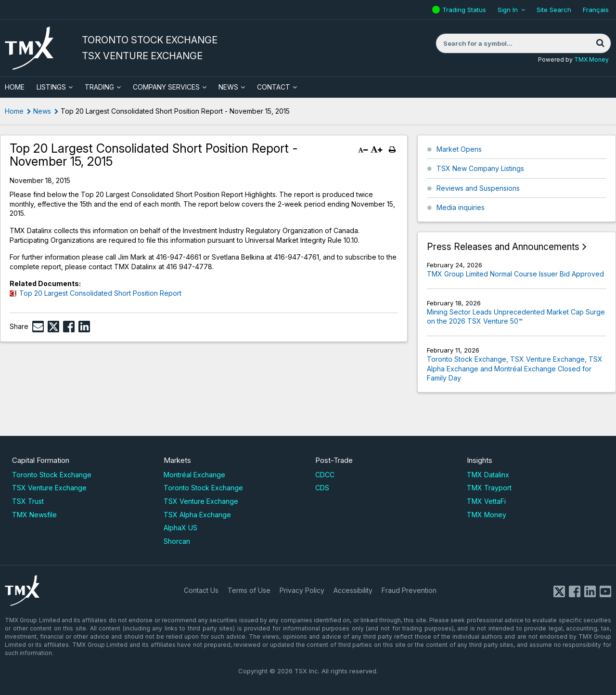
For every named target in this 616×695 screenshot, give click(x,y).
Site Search (554, 10)
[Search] (600, 43)
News (228, 87)
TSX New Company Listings (480, 168)
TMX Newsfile (34, 515)
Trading (99, 87)
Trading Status (465, 10)
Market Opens (459, 149)
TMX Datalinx (488, 475)
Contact (274, 87)
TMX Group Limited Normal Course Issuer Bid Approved (515, 274)
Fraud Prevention (409, 590)
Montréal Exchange (194, 475)
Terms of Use (249, 590)
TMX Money (591, 59)
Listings (51, 87)
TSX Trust (28, 501)
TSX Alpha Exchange (197, 515)
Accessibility (353, 590)
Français (596, 10)
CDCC (325, 475)
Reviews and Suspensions (478, 188)
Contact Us (201, 590)
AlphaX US (180, 528)
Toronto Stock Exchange (52, 475)
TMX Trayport (489, 488)
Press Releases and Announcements (503, 247)
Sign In (508, 10)
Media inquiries (461, 207)
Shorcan (177, 541)
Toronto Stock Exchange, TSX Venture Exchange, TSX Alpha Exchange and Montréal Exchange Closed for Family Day (515, 368)
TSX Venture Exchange (49, 488)
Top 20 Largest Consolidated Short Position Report (100, 293)
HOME (15, 87)
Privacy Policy (302, 590)
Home (14, 111)
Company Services (166, 87)
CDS (322, 488)
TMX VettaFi (486, 501)
